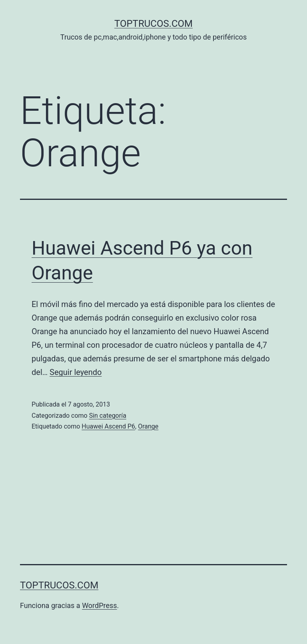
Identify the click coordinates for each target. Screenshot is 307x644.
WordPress (99, 605)
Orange (148, 426)
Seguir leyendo (76, 372)
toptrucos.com (153, 24)
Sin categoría (108, 416)
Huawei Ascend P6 (108, 426)
